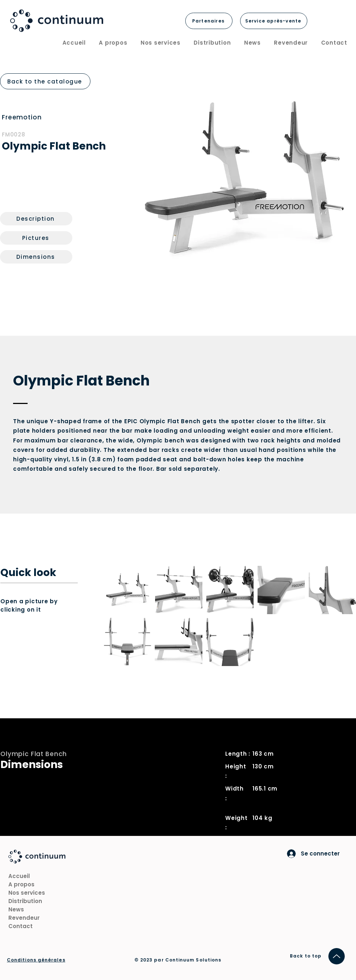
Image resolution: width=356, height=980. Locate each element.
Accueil (19, 876)
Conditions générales (36, 960)
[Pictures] (36, 238)
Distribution (25, 901)
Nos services (27, 893)
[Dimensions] (36, 257)
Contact (21, 926)
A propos (21, 884)
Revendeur (24, 918)
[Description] (36, 219)
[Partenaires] (209, 21)
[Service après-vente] (274, 21)
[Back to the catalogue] (45, 81)
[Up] (337, 956)
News (16, 909)
